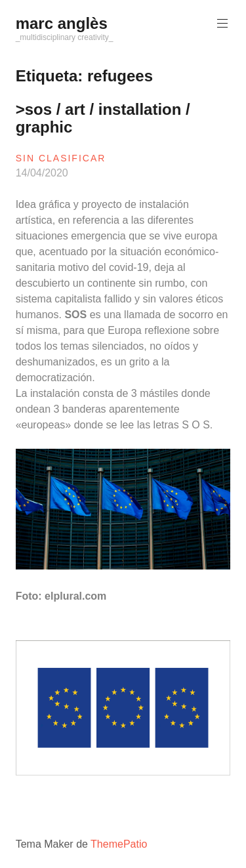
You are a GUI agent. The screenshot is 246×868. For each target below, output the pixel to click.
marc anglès (62, 23)
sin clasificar (61, 158)
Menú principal (221, 23)
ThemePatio (119, 844)
